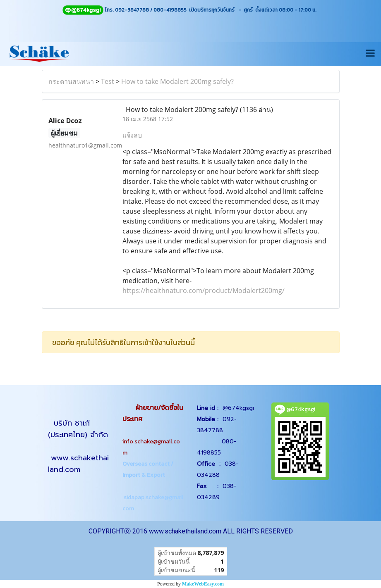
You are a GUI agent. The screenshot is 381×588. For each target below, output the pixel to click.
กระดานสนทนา (71, 81)
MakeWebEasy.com (203, 584)
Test (108, 81)
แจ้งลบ (132, 135)
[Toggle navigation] (370, 54)
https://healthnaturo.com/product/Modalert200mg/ (204, 290)
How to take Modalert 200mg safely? (177, 81)
